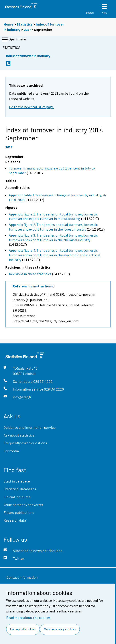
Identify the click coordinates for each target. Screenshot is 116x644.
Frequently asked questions (25, 443)
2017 (27, 30)
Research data (15, 520)
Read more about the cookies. (29, 618)
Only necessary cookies (60, 629)
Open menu (14, 40)
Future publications (19, 512)
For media (11, 451)
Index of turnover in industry (28, 56)
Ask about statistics (19, 435)
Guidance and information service (30, 427)
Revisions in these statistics (30, 274)
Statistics (25, 24)
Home (8, 24)
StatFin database (17, 481)
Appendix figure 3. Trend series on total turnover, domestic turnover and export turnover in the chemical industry (53, 238)
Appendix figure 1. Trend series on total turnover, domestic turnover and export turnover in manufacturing (53, 216)
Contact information (22, 577)
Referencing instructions (33, 286)
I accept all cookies (23, 629)
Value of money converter (23, 505)
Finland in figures (17, 497)
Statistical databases (20, 489)
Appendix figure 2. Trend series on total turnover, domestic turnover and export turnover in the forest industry (53, 227)
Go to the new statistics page (31, 107)
